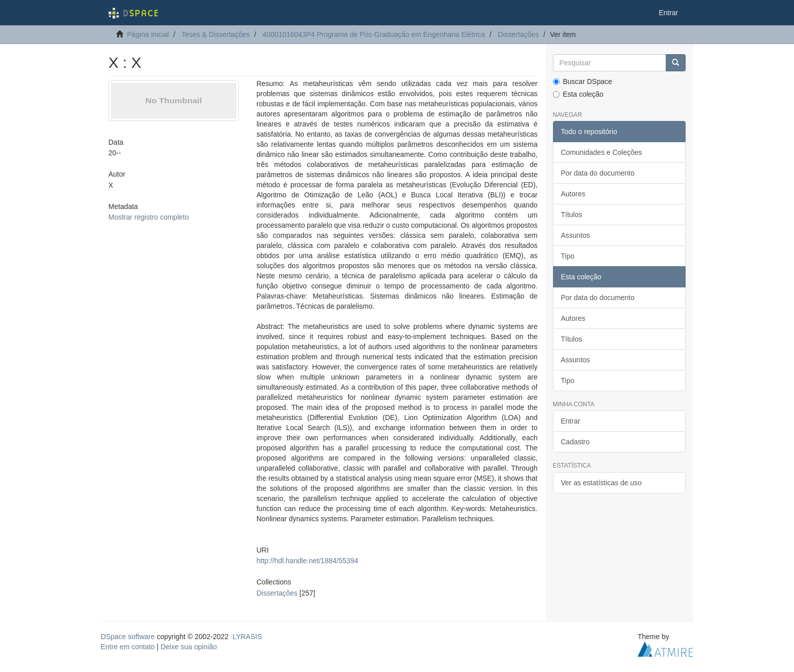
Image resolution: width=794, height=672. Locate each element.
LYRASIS (247, 637)
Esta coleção (578, 94)
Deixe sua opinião (189, 647)
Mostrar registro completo (149, 217)
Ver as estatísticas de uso (602, 483)
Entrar (571, 421)
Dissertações (518, 34)
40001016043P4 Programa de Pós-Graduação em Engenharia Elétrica (374, 34)
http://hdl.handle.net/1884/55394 (307, 561)
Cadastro (575, 442)
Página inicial (148, 34)
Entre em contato (128, 647)
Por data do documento (598, 173)
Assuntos (576, 235)
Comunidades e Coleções (602, 152)
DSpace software (128, 637)
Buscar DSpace (583, 81)
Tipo (568, 256)
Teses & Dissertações (216, 34)
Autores (573, 194)
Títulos (572, 215)
